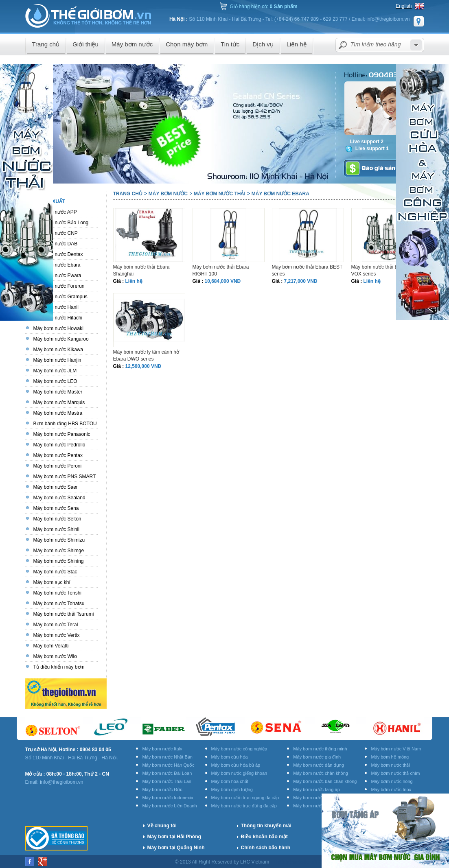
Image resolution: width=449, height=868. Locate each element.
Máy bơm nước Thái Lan (166, 781)
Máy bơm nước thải (220, 194)
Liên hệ (134, 281)
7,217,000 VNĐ (301, 281)
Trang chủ (128, 194)
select (416, 45)
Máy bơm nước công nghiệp (239, 749)
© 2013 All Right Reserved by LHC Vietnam (223, 862)
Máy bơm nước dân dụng (319, 765)
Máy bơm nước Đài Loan (167, 773)
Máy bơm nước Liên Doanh (169, 806)
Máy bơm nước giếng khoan (239, 773)
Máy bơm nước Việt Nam (396, 749)
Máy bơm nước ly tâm (315, 798)
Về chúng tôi (162, 826)
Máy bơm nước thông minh (320, 749)
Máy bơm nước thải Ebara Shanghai (141, 270)
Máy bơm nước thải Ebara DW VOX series (384, 270)
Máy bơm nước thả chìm (395, 773)
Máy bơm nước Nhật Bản (167, 757)
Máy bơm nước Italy (162, 749)
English (404, 6)
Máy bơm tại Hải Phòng (174, 837)
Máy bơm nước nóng (392, 781)
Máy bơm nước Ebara (280, 194)
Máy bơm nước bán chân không (325, 781)
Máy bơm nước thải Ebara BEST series (307, 270)
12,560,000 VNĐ (143, 366)
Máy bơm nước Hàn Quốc (168, 765)
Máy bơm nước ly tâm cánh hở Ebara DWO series (146, 355)
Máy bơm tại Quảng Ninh (176, 848)
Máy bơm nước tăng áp (316, 789)
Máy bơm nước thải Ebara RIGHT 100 (221, 270)
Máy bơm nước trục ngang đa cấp (245, 798)
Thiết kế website (292, 862)
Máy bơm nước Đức (162, 789)
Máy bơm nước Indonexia (168, 798)
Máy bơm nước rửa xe (315, 806)
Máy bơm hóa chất (230, 781)
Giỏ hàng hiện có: (264, 7)
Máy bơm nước (168, 194)
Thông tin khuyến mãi (266, 826)
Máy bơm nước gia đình (317, 757)
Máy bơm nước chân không (321, 773)
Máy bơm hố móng (390, 757)
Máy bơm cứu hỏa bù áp (236, 765)
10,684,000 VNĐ (223, 281)
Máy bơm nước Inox (391, 789)
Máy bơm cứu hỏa (230, 757)
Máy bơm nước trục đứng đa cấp (244, 806)
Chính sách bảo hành (266, 848)
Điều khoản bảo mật (264, 837)
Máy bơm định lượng (232, 789)
